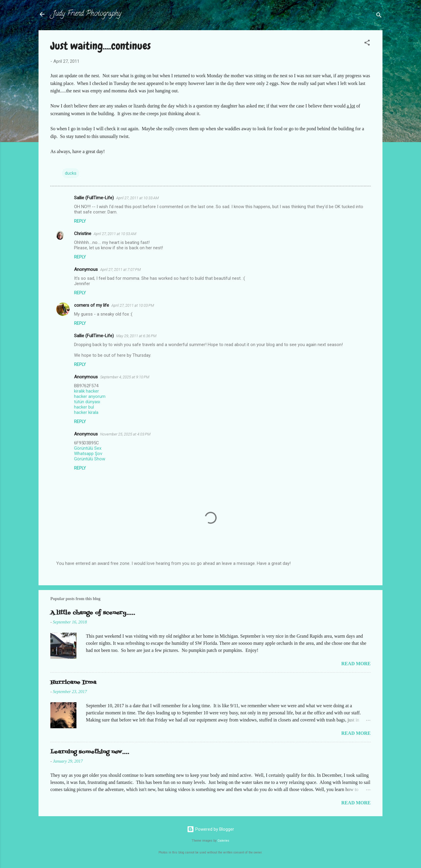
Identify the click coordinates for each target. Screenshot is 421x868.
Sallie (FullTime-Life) (94, 198)
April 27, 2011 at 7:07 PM (120, 270)
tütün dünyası (87, 402)
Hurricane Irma (73, 683)
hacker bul (84, 407)
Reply (80, 221)
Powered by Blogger (210, 829)
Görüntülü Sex (88, 448)
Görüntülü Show (90, 459)
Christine (83, 234)
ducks (71, 173)
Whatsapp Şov (88, 454)
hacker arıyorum (90, 396)
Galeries (223, 841)
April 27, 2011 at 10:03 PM (133, 305)
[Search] (379, 16)
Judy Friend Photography (87, 14)
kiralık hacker (87, 391)
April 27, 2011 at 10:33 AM (137, 198)
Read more (356, 664)
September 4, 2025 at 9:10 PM (125, 377)
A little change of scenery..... (93, 613)
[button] (367, 44)
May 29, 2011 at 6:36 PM (136, 336)
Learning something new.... (90, 752)
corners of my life (92, 305)
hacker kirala (86, 412)
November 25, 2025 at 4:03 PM (125, 434)
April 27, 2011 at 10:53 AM (115, 234)
